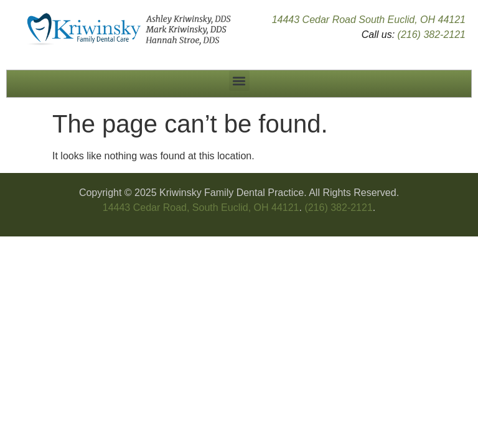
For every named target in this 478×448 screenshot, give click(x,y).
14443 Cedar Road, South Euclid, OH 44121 (201, 208)
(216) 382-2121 (432, 35)
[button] (239, 81)
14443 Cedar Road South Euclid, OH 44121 (369, 20)
